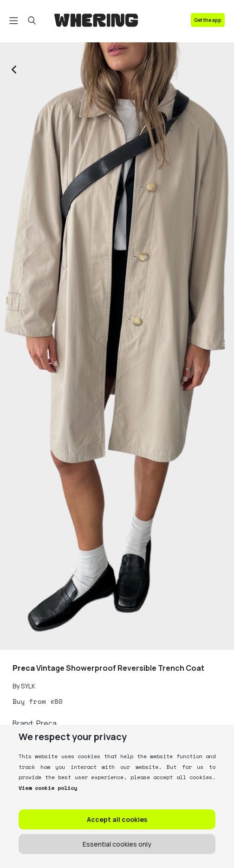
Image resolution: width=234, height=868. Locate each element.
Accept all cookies (117, 819)
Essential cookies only (117, 844)
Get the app (208, 20)
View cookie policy (48, 788)
